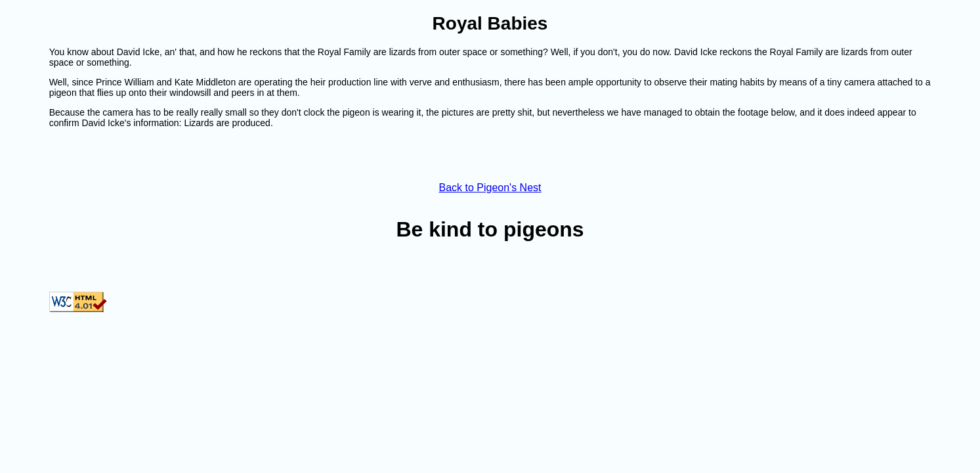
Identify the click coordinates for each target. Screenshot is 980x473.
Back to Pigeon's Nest (490, 188)
